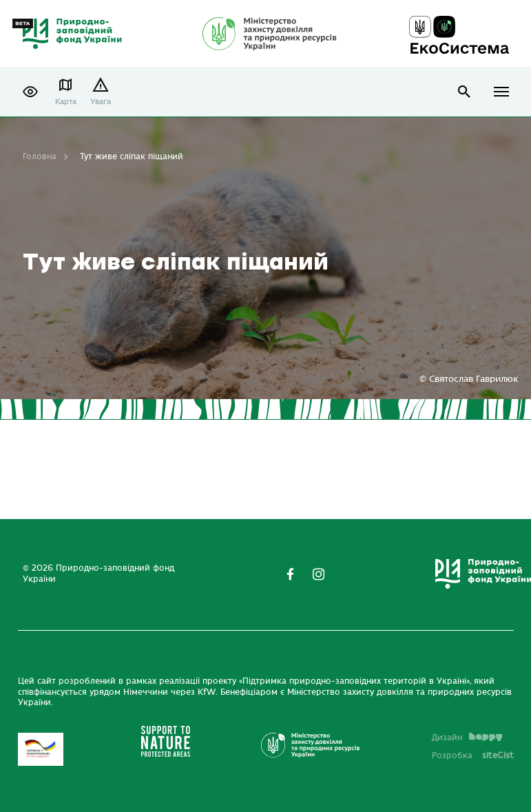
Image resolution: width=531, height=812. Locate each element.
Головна (40, 156)
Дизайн (467, 738)
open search (465, 92)
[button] (30, 92)
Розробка (473, 755)
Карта (66, 102)
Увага (101, 102)
